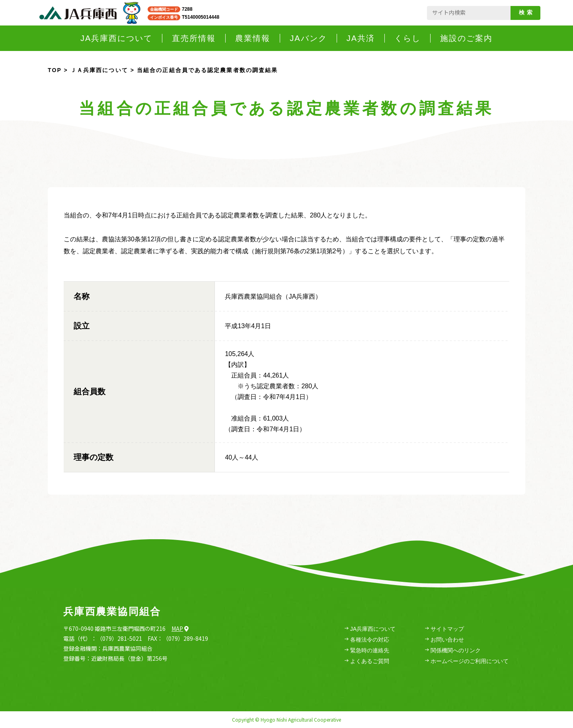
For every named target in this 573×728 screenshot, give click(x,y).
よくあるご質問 (367, 661)
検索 (527, 12)
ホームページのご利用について (467, 661)
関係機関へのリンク (453, 651)
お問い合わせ (444, 640)
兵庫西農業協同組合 (112, 611)
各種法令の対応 (367, 640)
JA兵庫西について (370, 629)
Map (180, 628)
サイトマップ (444, 629)
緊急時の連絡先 (367, 651)
